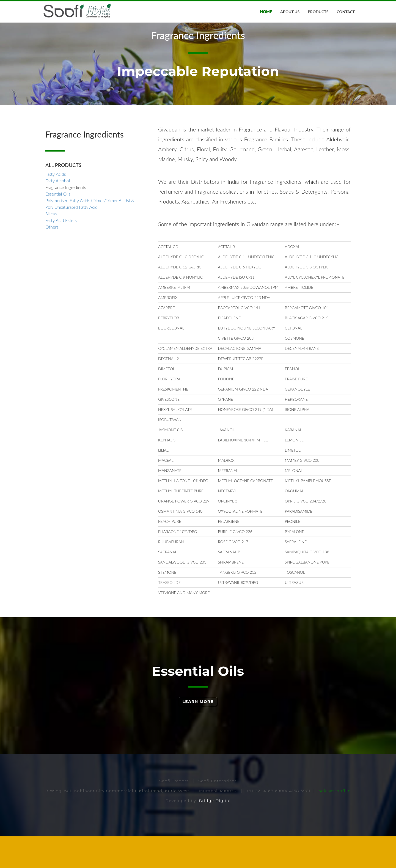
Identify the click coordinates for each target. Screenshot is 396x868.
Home (266, 12)
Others (52, 258)
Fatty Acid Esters (61, 252)
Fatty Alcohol (58, 212)
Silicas (51, 245)
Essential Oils (58, 225)
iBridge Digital (214, 832)
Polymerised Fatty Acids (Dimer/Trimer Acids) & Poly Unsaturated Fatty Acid (90, 235)
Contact (346, 12)
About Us (290, 12)
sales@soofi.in (335, 822)
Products (318, 12)
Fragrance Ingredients (66, 219)
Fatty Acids (56, 206)
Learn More (198, 734)
